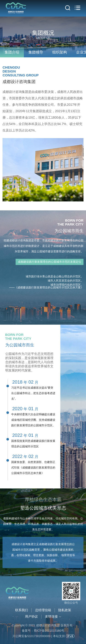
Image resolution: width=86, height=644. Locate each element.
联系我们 (22, 610)
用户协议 (31, 616)
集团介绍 (12, 52)
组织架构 (60, 52)
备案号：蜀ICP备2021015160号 (43, 631)
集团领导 (36, 52)
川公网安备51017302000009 (31, 636)
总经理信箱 (43, 610)
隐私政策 (65, 610)
